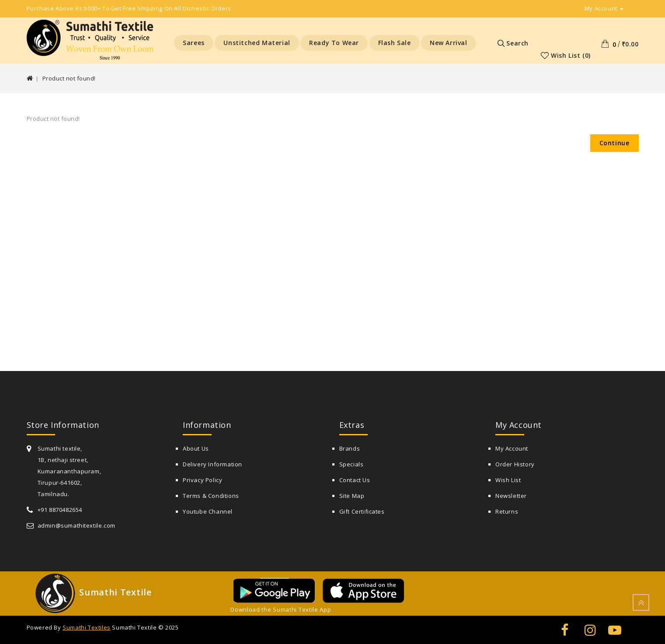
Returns (507, 511)
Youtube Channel (208, 511)
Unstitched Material (257, 43)
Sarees (194, 43)
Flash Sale (395, 43)
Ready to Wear (334, 43)
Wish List (508, 480)
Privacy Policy (202, 480)
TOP (641, 602)
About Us (196, 448)
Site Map (352, 496)
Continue (615, 143)
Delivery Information (212, 464)
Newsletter (511, 496)
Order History (515, 464)
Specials (352, 464)
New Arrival (449, 43)
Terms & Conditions (211, 496)
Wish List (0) (571, 55)
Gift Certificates (362, 511)
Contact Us (355, 480)
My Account (512, 448)
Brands (350, 448)
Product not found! (69, 78)
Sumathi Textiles (87, 627)
